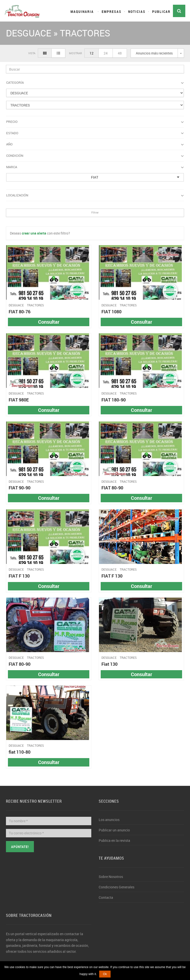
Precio (95, 122)
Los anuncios (109, 820)
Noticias (137, 12)
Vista (32, 53)
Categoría (95, 83)
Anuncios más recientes (154, 53)
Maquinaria (82, 12)
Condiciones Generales (117, 887)
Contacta (106, 897)
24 (106, 53)
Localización (95, 195)
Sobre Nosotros (111, 877)
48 (120, 53)
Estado (95, 133)
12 (92, 53)
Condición (95, 156)
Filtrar (95, 212)
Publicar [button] (161, 12)
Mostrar (75, 53)
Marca (95, 167)
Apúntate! (20, 847)
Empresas (112, 12)
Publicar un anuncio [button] (114, 830)
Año (95, 144)
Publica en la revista (114, 840)
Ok (105, 974)
